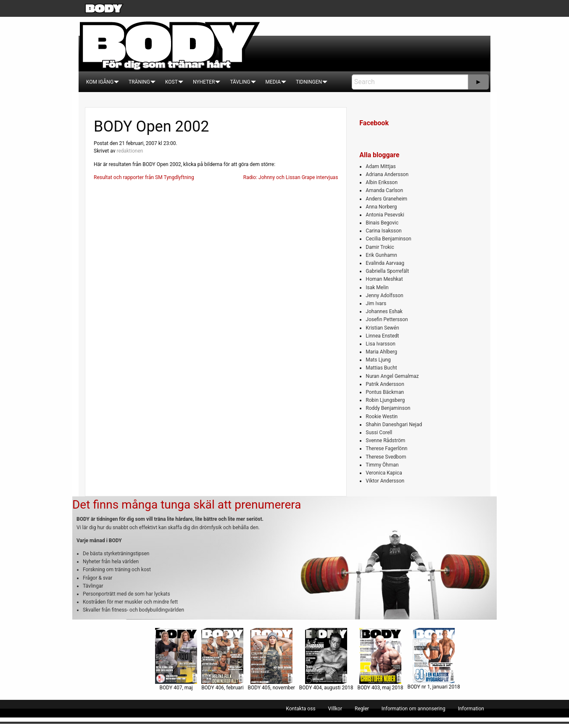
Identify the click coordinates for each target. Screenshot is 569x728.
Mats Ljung (378, 360)
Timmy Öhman (382, 465)
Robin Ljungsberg (385, 400)
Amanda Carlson (384, 190)
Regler (362, 709)
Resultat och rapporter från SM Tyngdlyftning (144, 177)
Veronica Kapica (384, 473)
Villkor (335, 709)
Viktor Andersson (385, 481)
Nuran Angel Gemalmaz (392, 376)
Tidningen (309, 82)
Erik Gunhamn (381, 255)
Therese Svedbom (386, 457)
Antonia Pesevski (385, 215)
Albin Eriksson (382, 182)
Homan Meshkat (384, 279)
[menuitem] (100, 82)
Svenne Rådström (385, 440)
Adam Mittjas (381, 166)
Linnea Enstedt (382, 336)
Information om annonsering (414, 709)
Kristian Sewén (382, 328)
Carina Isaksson (383, 231)
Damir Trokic (380, 247)
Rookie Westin (382, 417)
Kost (171, 82)
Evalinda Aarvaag (385, 263)
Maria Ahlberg (381, 352)
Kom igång (100, 82)
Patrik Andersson (385, 384)
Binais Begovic (382, 223)
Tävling (240, 82)
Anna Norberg (381, 207)
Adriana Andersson (387, 174)
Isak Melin (377, 288)
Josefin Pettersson (387, 319)
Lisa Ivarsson (381, 344)
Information (471, 709)
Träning (139, 82)
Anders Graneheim (386, 199)
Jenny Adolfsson (384, 295)
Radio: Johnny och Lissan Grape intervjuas (291, 177)
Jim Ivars (376, 303)
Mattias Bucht (381, 368)
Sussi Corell (379, 433)
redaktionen (130, 151)
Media (273, 82)
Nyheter (204, 82)
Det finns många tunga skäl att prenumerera (187, 505)
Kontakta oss (301, 709)
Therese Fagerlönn (386, 448)
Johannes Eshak (384, 311)
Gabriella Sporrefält (387, 271)
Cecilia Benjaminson (388, 239)
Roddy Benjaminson (388, 408)
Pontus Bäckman (385, 392)
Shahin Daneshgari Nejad (394, 425)
